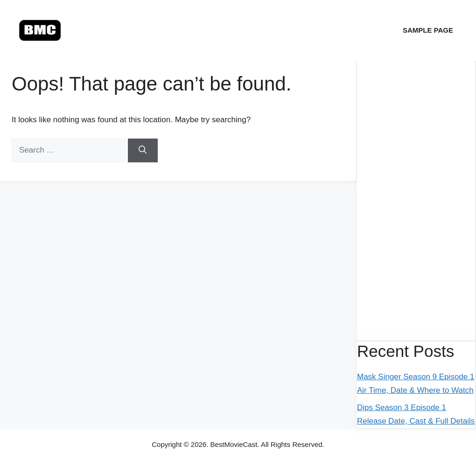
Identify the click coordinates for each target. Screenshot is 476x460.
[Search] (143, 150)
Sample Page (428, 30)
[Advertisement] (416, 201)
